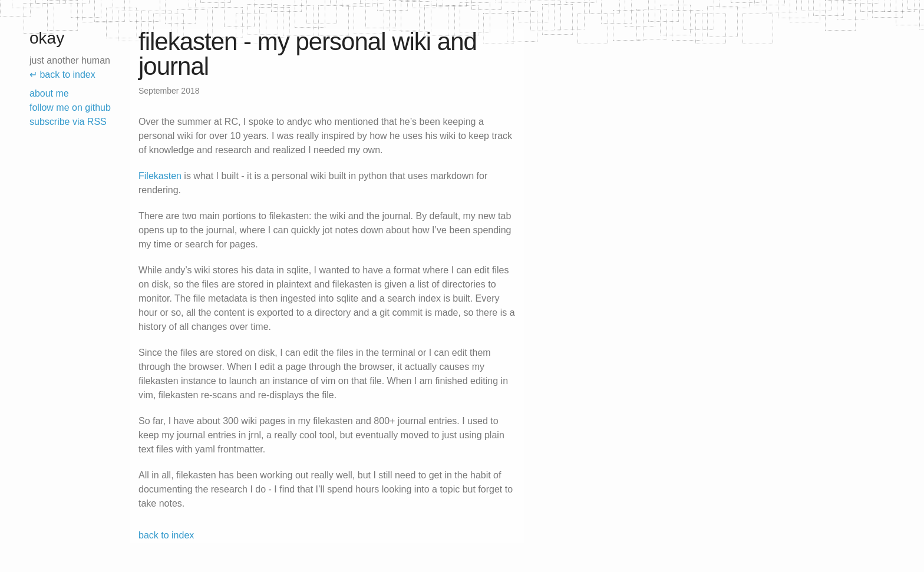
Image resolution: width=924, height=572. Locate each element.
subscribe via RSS (68, 122)
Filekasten (160, 176)
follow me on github (70, 108)
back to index (166, 535)
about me (49, 93)
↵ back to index (62, 75)
